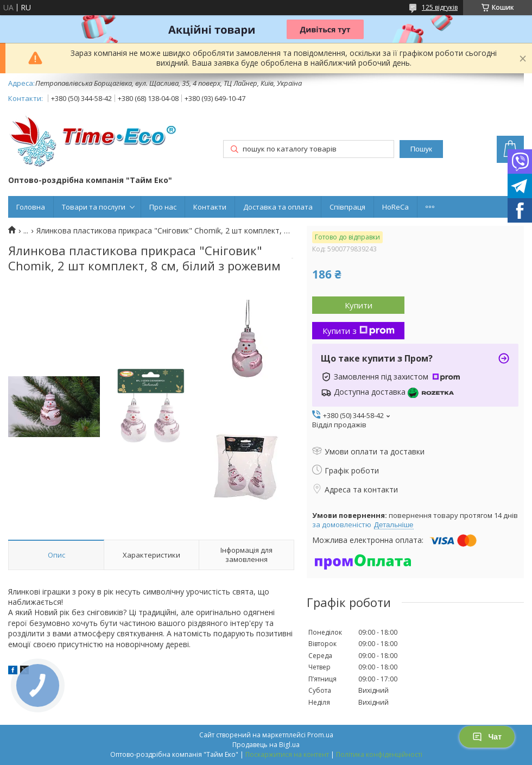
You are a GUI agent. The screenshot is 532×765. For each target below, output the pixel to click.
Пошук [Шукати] (421, 149)
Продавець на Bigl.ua (266, 745)
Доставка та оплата (278, 207)
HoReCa (395, 207)
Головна (31, 207)
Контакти (210, 207)
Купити (359, 305)
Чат (487, 737)
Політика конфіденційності (379, 754)
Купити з (359, 331)
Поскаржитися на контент (287, 754)
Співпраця (347, 207)
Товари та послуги (94, 207)
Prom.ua (320, 735)
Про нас (163, 207)
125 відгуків (440, 7)
